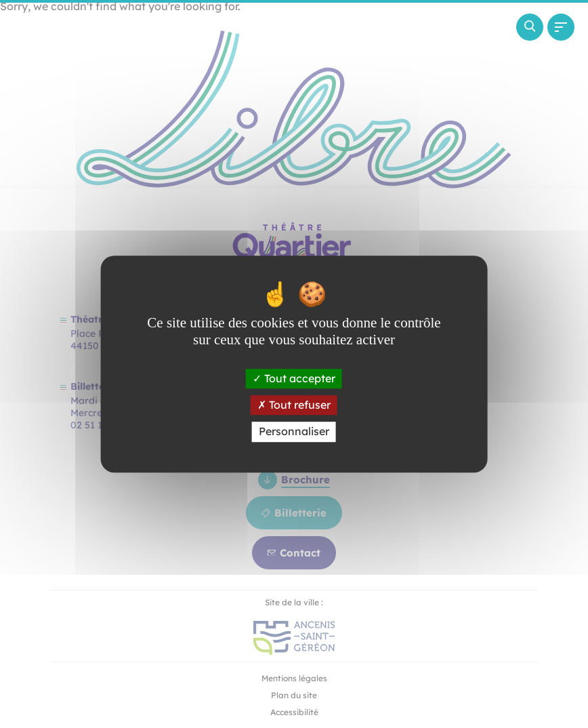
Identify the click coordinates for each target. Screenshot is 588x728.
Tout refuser (294, 405)
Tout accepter (294, 378)
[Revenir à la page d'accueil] (86, 87)
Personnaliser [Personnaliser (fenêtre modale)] (294, 432)
